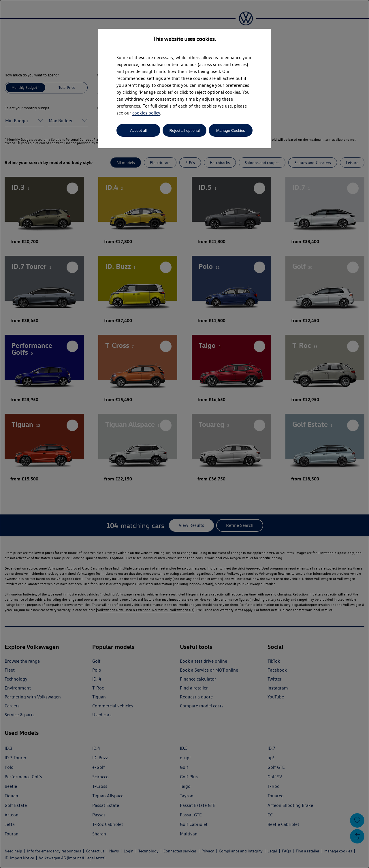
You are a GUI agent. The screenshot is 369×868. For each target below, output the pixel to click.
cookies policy (146, 113)
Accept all (138, 130)
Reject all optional (184, 130)
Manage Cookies (231, 130)
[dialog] (184, 434)
